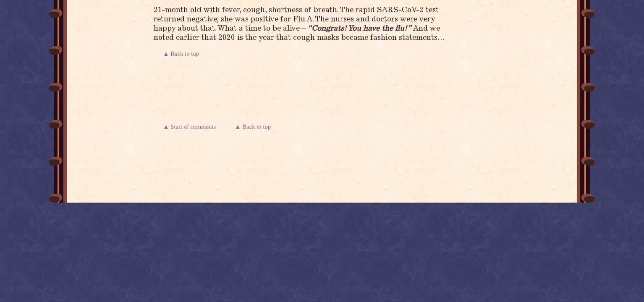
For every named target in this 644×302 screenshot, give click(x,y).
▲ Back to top (182, 54)
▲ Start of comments (191, 127)
